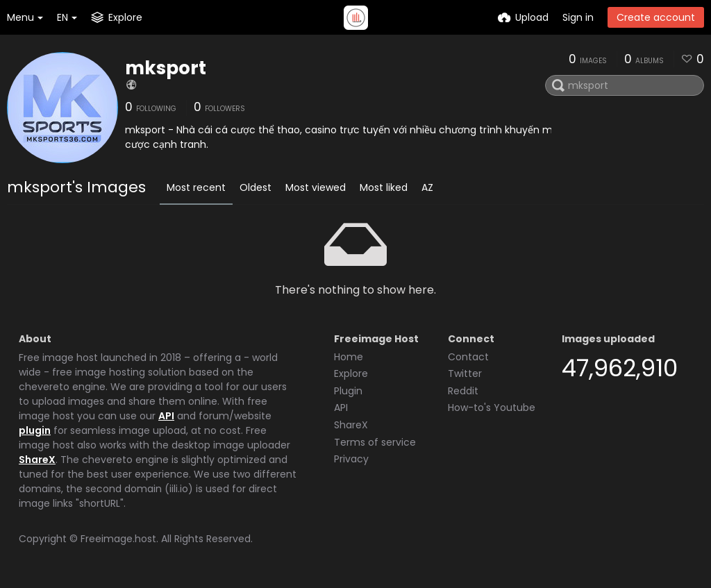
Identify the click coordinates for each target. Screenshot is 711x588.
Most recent (196, 187)
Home (349, 357)
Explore (351, 373)
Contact (468, 357)
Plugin (348, 391)
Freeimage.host (118, 539)
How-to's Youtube (492, 408)
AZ (427, 187)
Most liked (384, 187)
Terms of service (375, 442)
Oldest (256, 187)
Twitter (465, 373)
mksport (166, 68)
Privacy (351, 459)
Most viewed (316, 187)
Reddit (463, 391)
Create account (656, 17)
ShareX (37, 460)
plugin (35, 430)
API (166, 416)
